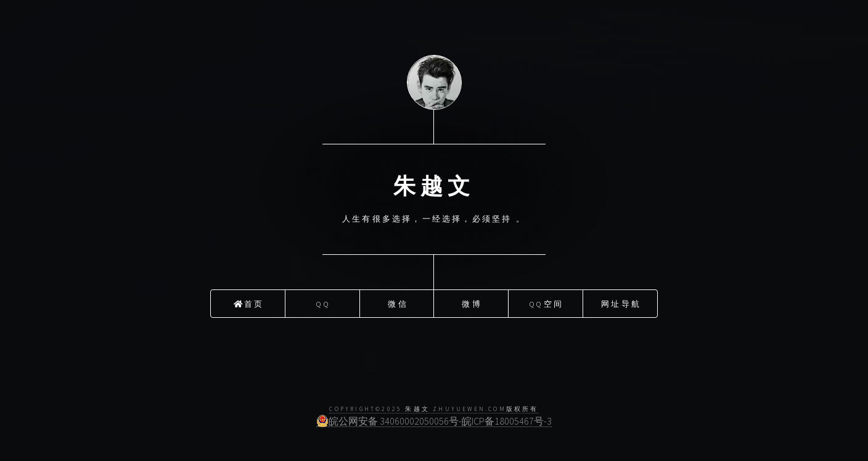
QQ (323, 302)
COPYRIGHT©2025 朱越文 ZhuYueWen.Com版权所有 (434, 409)
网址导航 (621, 302)
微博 (472, 302)
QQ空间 (547, 302)
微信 (398, 302)
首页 (249, 302)
